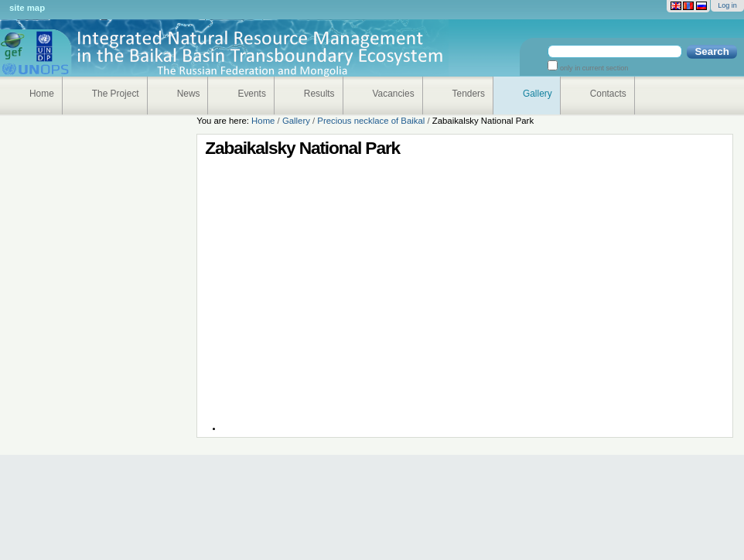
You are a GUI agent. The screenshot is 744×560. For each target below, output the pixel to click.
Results (319, 94)
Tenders (469, 94)
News (189, 94)
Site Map (27, 8)
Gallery (538, 94)
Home (42, 94)
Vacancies (394, 94)
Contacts (608, 94)
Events (251, 94)
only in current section (593, 68)
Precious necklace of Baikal (371, 121)
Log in (727, 5)
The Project (116, 94)
